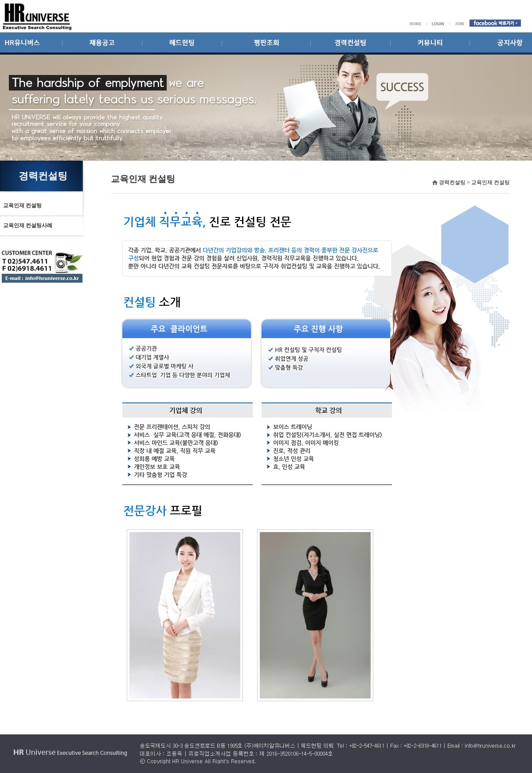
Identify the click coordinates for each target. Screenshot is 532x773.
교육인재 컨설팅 (22, 205)
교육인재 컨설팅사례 (28, 225)
